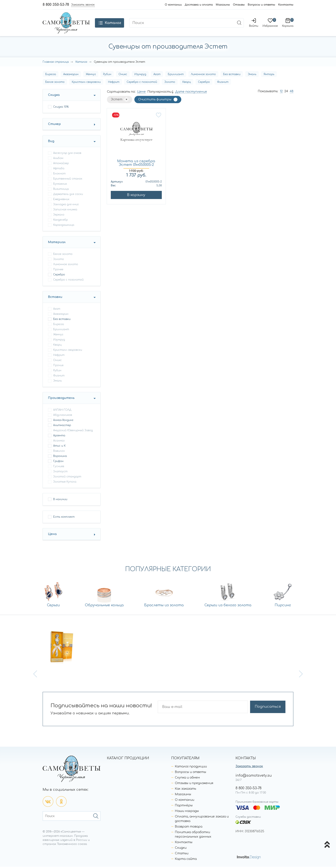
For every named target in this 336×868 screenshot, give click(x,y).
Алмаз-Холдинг (63, 421)
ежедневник (61, 201)
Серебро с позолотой (142, 83)
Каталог (81, 63)
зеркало (59, 216)
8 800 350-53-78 (56, 5)
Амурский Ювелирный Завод (73, 432)
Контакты (286, 5)
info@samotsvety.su (254, 777)
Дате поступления (191, 93)
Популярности (159, 93)
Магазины (223, 5)
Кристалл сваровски (86, 83)
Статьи (182, 855)
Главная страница (56, 63)
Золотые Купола (65, 483)
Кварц (187, 83)
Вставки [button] (55, 298)
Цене (141, 93)
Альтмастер (62, 427)
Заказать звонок (249, 768)
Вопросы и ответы (261, 5)
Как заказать (185, 790)
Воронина (60, 457)
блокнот (59, 175)
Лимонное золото (203, 76)
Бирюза (51, 76)
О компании (173, 5)
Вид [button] (51, 142)
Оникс (123, 76)
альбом (58, 159)
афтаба (59, 170)
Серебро (204, 83)
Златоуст (60, 473)
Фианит (223, 83)
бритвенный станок (68, 180)
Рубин (107, 76)
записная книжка (65, 211)
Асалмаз (59, 442)
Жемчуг (91, 76)
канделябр (60, 221)
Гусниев (59, 468)
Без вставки (232, 76)
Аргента (59, 437)
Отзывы (239, 5)
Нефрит (114, 83)
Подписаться (269, 708)
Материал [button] (57, 243)
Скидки (181, 849)
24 (286, 93)
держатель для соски (68, 195)
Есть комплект (64, 518)
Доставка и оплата (199, 5)
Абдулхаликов (63, 416)
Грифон (58, 462)
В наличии (60, 501)
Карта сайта (186, 860)
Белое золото (55, 83)
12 (281, 93)
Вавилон (59, 452)
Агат (157, 76)
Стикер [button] (54, 125)
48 (292, 93)
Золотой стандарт (67, 478)
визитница (61, 190)
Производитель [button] (61, 399)
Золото (170, 83)
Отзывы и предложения (194, 784)
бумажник (60, 185)
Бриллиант (176, 76)
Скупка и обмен (187, 779)
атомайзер (61, 165)
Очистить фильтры (155, 101)
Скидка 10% (61, 108)
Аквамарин (71, 76)
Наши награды (187, 812)
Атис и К (59, 447)
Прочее (58, 271)
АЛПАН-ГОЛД (62, 411)
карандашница (64, 226)
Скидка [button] (54, 96)
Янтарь (269, 76)
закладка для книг (66, 206)
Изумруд (140, 76)
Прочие (58, 367)
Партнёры (184, 807)
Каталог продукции (191, 768)
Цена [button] (52, 535)
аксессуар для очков (67, 154)
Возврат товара (189, 828)
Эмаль (252, 76)
